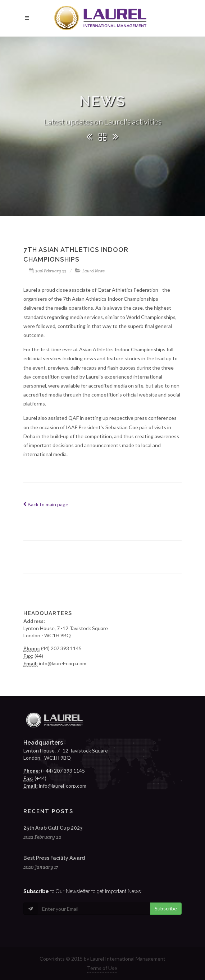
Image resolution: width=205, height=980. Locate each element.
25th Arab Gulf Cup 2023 (53, 828)
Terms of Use (102, 968)
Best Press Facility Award (54, 858)
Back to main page (46, 504)
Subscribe (166, 908)
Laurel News (94, 271)
